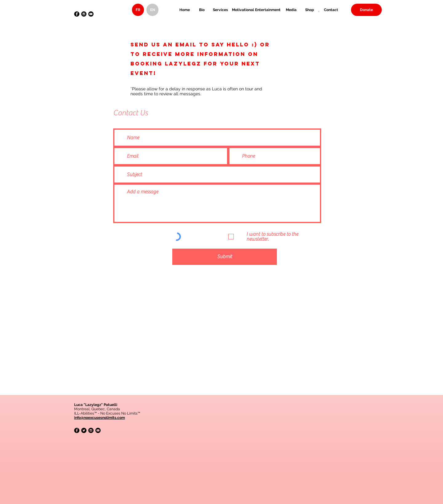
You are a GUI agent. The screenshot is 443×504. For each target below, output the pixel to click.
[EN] (152, 10)
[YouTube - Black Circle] (91, 14)
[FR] (138, 10)
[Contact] (331, 10)
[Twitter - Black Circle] (84, 430)
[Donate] (366, 10)
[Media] (291, 10)
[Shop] (309, 10)
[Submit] (225, 257)
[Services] (220, 10)
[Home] (185, 10)
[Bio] (202, 10)
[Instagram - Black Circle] (84, 14)
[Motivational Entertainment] (256, 10)
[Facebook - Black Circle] (77, 14)
